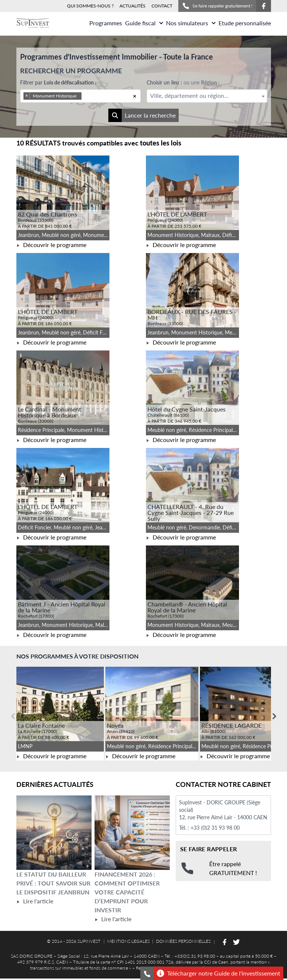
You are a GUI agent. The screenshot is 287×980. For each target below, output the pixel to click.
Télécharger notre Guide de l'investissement (219, 973)
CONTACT (162, 6)
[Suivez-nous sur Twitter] (236, 942)
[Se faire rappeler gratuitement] (147, 973)
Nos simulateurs (191, 23)
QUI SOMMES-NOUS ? (90, 6)
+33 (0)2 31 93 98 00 (215, 828)
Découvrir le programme (51, 245)
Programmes (106, 23)
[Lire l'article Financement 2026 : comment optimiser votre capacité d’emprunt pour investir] (132, 833)
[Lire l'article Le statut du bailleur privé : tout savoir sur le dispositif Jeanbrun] (54, 833)
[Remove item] (27, 96)
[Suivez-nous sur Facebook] (264, 6)
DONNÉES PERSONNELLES (183, 941)
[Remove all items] (135, 96)
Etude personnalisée (245, 23)
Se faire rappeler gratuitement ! (217, 6)
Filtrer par (58, 82)
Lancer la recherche (142, 115)
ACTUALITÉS (133, 6)
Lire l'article (35, 901)
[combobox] (80, 96)
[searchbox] (93, 96)
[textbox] (207, 96)
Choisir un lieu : (183, 82)
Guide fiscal (144, 23)
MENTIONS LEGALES (128, 941)
